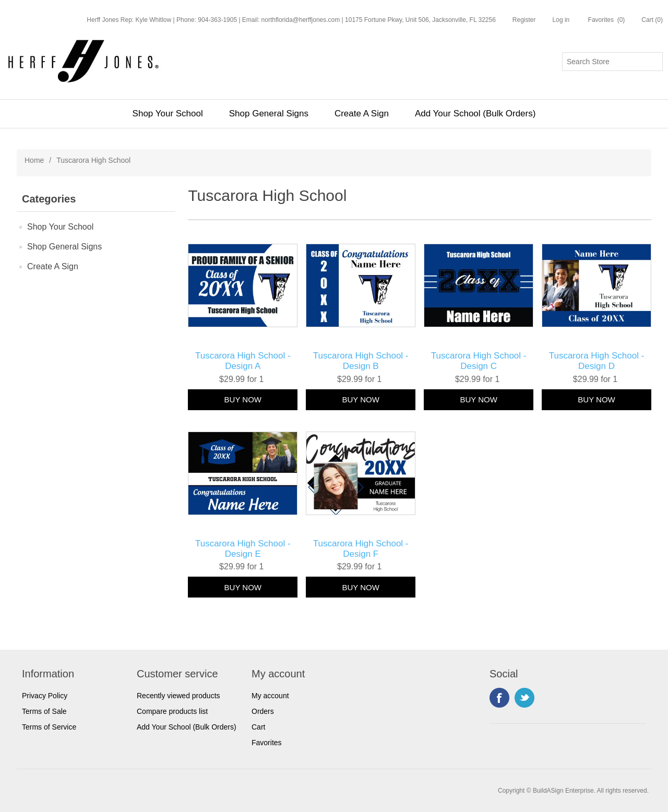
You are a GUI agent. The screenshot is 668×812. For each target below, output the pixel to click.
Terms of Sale (44, 711)
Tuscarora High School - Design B (361, 361)
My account (270, 696)
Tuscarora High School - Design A (243, 361)
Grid (624, 198)
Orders (263, 711)
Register (524, 20)
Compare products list (172, 711)
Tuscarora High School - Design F (361, 549)
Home (34, 160)
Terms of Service (49, 727)
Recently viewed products (178, 696)
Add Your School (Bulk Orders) (475, 114)
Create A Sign (362, 114)
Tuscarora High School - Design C (479, 361)
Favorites (267, 743)
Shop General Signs (269, 114)
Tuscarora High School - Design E (243, 549)
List (642, 198)
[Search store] (612, 62)
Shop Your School (168, 114)
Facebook (499, 698)
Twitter (524, 698)
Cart (258, 727)
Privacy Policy (45, 696)
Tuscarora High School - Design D (597, 361)
